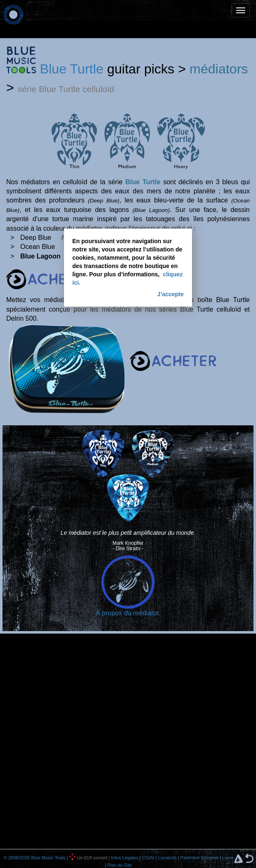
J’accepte (170, 294)
